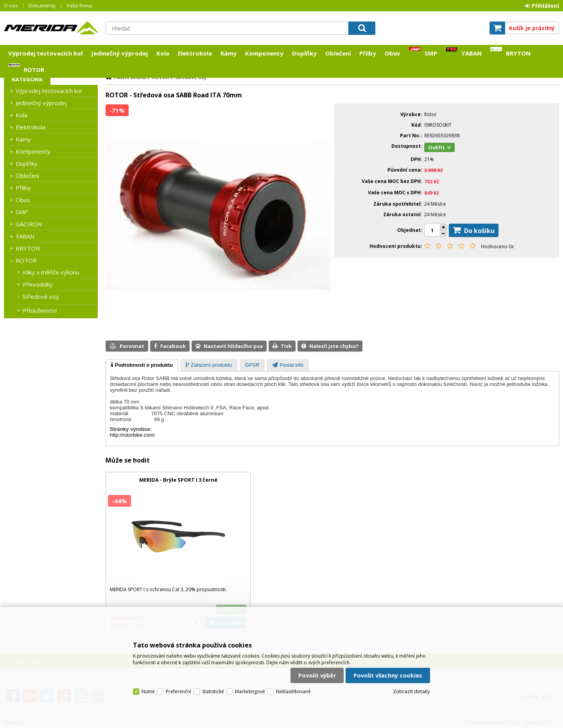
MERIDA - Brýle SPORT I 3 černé (178, 480)
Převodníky (38, 284)
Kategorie (27, 79)
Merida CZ (51, 28)
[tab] (142, 365)
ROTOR (34, 70)
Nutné (148, 691)
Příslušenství (40, 310)
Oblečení (338, 53)
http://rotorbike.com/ (132, 435)
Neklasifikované (293, 691)
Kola (163, 53)
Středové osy (41, 296)
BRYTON (518, 53)
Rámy (229, 53)
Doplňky (304, 53)
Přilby (368, 53)
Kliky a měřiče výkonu (51, 272)
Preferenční (178, 691)
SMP (431, 53)
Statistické (213, 691)
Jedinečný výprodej (119, 53)
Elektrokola (195, 53)
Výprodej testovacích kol (45, 53)
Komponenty (264, 53)
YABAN (472, 53)
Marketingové (250, 691)
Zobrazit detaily (411, 691)
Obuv (393, 53)
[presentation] (142, 365)
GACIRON (29, 224)
